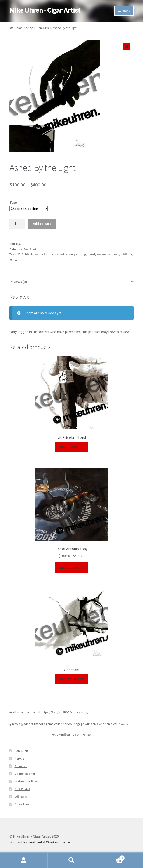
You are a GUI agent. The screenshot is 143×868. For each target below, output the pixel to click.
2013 (20, 254)
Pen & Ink (43, 28)
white (13, 259)
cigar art (58, 254)
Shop (30, 28)
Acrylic (19, 759)
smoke (101, 254)
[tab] (71, 282)
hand (91, 254)
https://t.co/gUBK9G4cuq (59, 712)
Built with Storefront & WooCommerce (40, 842)
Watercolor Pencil (27, 781)
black (29, 254)
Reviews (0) (18, 282)
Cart (110, 857)
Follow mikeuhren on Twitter (71, 734)
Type (13, 202)
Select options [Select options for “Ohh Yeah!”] (71, 679)
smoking (113, 254)
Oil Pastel (21, 797)
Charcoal (21, 766)
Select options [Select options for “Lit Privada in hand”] (71, 446)
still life (127, 254)
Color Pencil (23, 804)
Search (71, 860)
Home (19, 28)
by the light (42, 254)
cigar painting (76, 254)
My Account (24, 860)
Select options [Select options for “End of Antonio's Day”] (71, 567)
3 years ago (83, 713)
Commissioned (25, 774)
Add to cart (42, 224)
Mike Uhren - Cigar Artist (45, 10)
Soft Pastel (22, 789)
